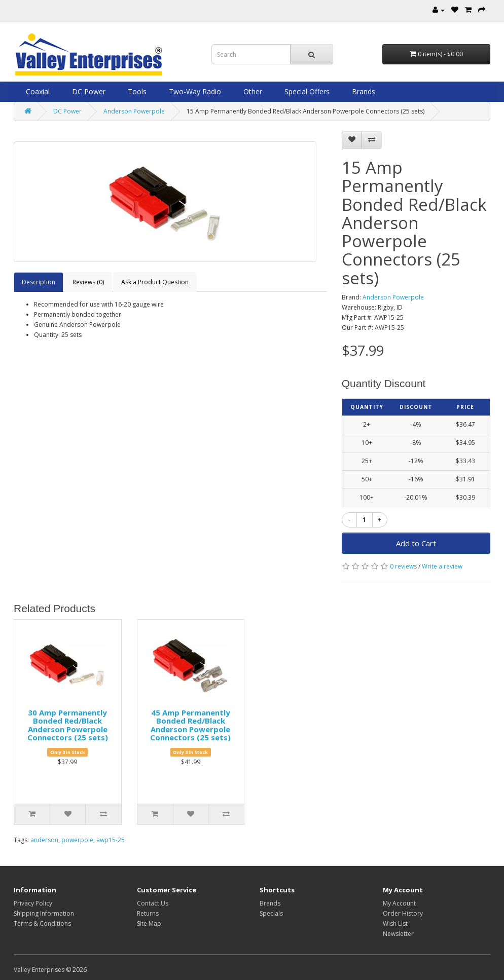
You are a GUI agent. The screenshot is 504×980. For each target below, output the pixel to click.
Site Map (149, 924)
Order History (403, 913)
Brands (363, 91)
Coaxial (37, 91)
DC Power (88, 91)
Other (252, 91)
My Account (399, 903)
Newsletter (398, 934)
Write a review (442, 566)
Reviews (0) (88, 282)
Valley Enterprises (39, 970)
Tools (136, 91)
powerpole (77, 840)
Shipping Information (44, 913)
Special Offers (306, 91)
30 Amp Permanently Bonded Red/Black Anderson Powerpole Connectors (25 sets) (68, 725)
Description (39, 282)
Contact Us (153, 903)
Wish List (395, 924)
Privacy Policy (33, 903)
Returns (148, 913)
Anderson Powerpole (134, 111)
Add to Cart (416, 543)
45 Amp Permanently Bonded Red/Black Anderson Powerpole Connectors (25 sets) (190, 725)
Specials (271, 913)
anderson (44, 840)
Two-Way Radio (194, 91)
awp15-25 (111, 840)
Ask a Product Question (155, 282)
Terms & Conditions (42, 924)
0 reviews (403, 566)
